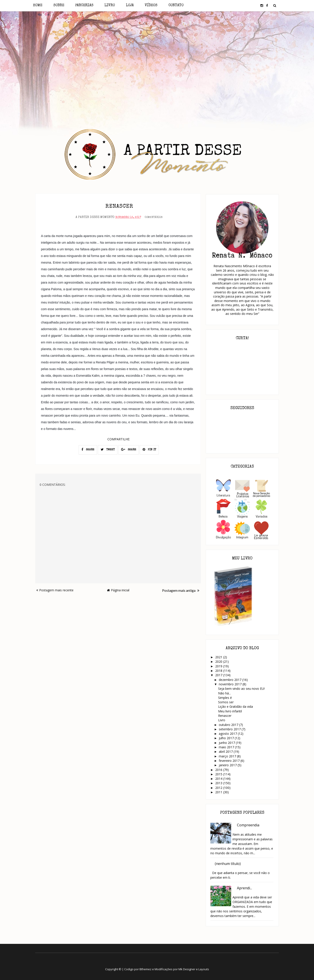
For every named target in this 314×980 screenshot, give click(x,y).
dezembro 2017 (231, 680)
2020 (219, 661)
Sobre (59, 6)
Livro (110, 6)
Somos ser (226, 702)
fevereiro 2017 (230, 761)
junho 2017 (227, 743)
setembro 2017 (230, 729)
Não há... (224, 693)
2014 (219, 779)
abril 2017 (226, 752)
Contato (176, 6)
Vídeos (151, 6)
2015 (219, 774)
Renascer (225, 716)
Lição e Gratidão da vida (235, 707)
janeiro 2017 (228, 765)
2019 (219, 666)
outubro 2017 (229, 725)
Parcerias (84, 6)
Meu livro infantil (230, 711)
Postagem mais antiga (181, 590)
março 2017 (228, 756)
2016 (219, 770)
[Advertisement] (157, 51)
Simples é (225, 698)
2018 (219, 671)
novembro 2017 (231, 684)
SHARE (88, 449)
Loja (130, 6)
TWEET (108, 449)
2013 (219, 783)
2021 (219, 657)
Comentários (154, 217)
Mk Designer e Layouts (194, 969)
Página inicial (118, 590)
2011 (219, 792)
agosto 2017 (228, 734)
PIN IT (149, 449)
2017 (219, 675)
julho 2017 (227, 738)
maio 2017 (227, 747)
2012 (219, 788)
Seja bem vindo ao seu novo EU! (241, 689)
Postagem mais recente (55, 590)
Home (38, 6)
